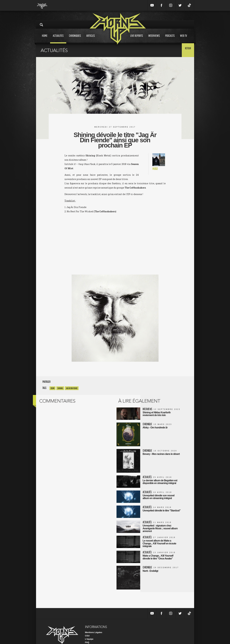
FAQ (87, 633)
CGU (87, 626)
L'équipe (89, 629)
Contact (89, 636)
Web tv (184, 39)
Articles (91, 39)
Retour (186, 50)
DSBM (52, 388)
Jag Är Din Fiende (72, 388)
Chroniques (75, 39)
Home (45, 39)
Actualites (58, 39)
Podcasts (170, 39)
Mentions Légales (94, 623)
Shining (60, 388)
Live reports (137, 39)
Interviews (154, 39)
